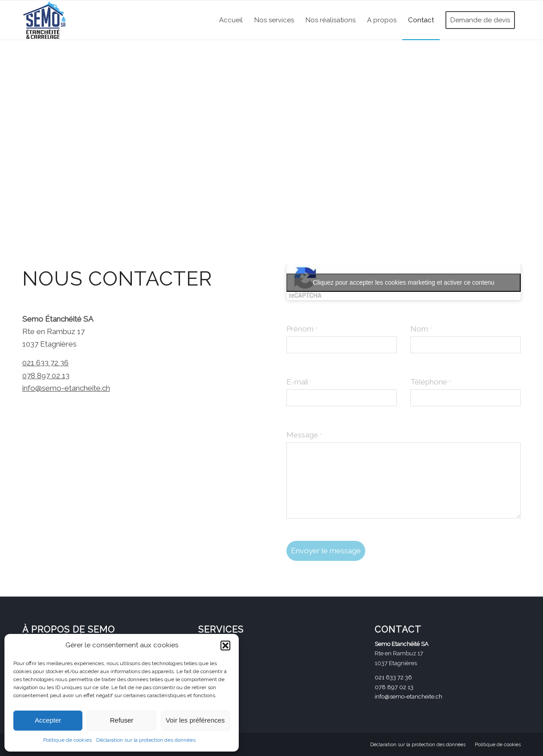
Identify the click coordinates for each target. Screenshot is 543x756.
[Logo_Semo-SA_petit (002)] (45, 20)
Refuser (122, 720)
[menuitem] (231, 20)
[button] (225, 646)
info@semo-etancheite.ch (66, 388)
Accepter (48, 720)
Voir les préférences (195, 720)
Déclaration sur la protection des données (146, 740)
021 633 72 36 (45, 363)
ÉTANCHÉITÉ (215, 658)
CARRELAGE (215, 644)
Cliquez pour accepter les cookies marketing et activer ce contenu (404, 282)
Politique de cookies (67, 740)
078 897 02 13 (46, 376)
